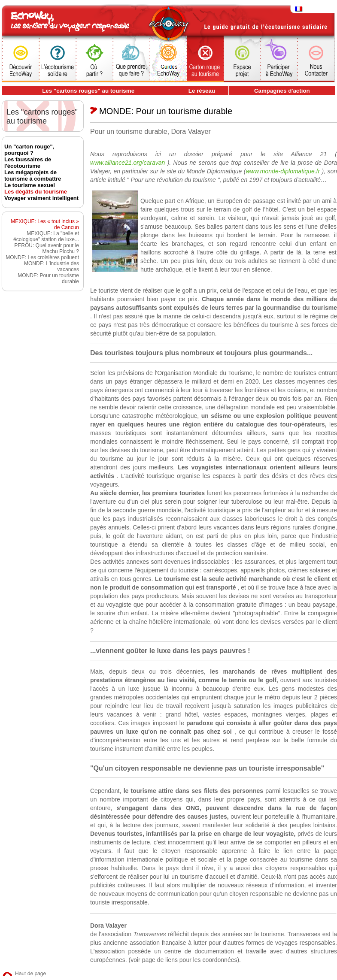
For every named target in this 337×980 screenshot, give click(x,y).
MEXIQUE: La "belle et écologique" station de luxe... (46, 236)
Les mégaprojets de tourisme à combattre (33, 175)
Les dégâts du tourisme (36, 192)
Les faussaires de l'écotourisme (28, 163)
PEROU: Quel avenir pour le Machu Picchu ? (47, 248)
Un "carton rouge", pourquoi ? (29, 150)
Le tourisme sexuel (30, 185)
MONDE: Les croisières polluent (42, 257)
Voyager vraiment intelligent (41, 198)
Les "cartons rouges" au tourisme (88, 91)
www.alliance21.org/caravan (129, 163)
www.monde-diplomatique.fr (284, 171)
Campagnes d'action (282, 91)
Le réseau (202, 91)
